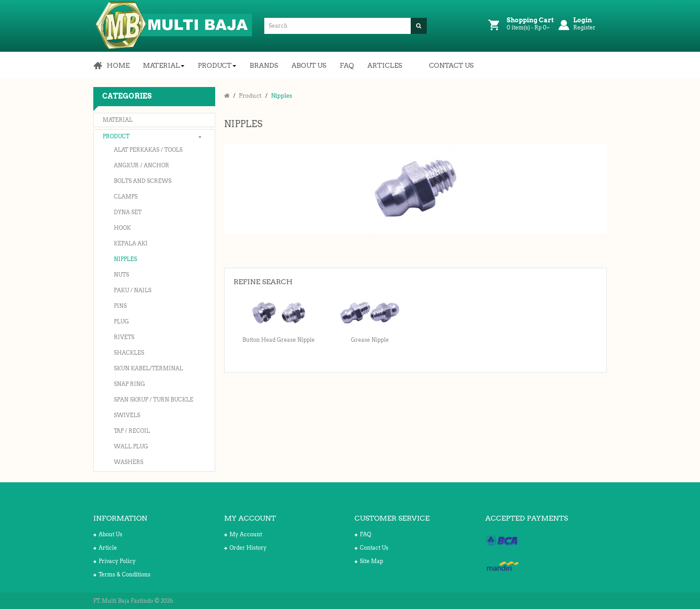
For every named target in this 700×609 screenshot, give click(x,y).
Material (118, 120)
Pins (120, 306)
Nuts (121, 275)
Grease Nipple (370, 340)
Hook (122, 228)
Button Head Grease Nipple (279, 340)
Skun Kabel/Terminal (148, 368)
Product (116, 136)
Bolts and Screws (143, 181)
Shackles (129, 353)
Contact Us (371, 548)
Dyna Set (128, 212)
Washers (129, 462)
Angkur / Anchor (142, 165)
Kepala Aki (131, 243)
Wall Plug (131, 446)
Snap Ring (129, 384)
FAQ (363, 534)
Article (105, 548)
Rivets (124, 337)
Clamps (126, 197)
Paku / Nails (133, 290)
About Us (108, 534)
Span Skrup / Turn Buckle (154, 400)
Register (584, 27)
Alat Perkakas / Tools (148, 150)
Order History (245, 548)
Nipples (125, 259)
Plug (121, 321)
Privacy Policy (115, 561)
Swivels (127, 415)
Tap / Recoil (132, 431)
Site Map (369, 561)
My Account (243, 534)
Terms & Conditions (122, 574)
